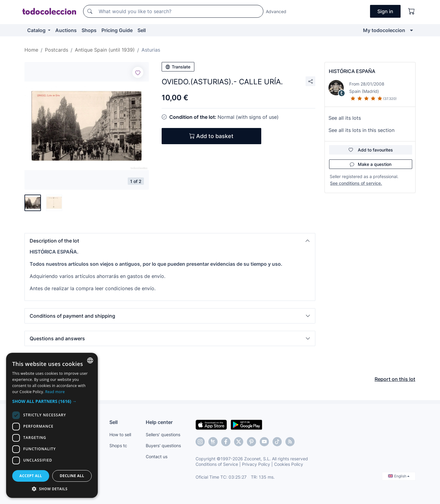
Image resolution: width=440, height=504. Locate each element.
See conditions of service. (356, 183)
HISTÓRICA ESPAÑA (352, 71)
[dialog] (52, 425)
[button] (170, 241)
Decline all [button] (72, 476)
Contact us (157, 457)
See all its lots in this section (361, 130)
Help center (159, 422)
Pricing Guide (117, 30)
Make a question (371, 164)
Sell (142, 30)
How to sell (120, 435)
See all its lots (345, 118)
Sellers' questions (163, 435)
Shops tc (118, 446)
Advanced (276, 11)
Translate (178, 67)
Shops (89, 30)
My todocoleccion (384, 30)
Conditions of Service (217, 464)
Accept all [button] (31, 476)
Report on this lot (395, 379)
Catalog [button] (37, 30)
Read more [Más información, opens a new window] (55, 392)
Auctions (66, 30)
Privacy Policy (256, 464)
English (399, 476)
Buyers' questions (163, 446)
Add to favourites (371, 150)
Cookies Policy (289, 464)
